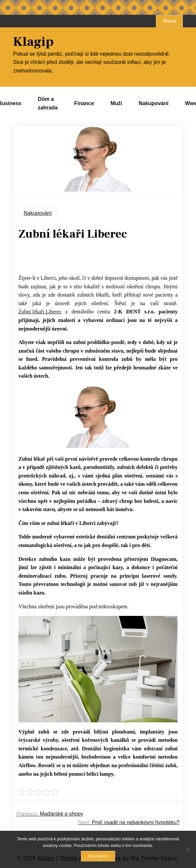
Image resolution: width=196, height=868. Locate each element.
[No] (188, 850)
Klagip (33, 42)
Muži (116, 103)
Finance (84, 103)
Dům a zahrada (48, 103)
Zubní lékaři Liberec (40, 312)
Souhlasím (98, 856)
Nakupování (153, 103)
